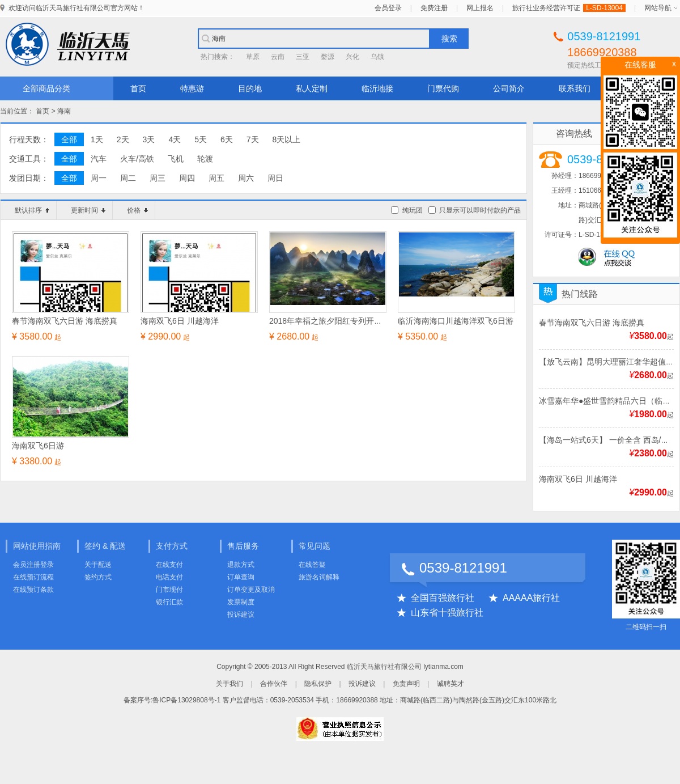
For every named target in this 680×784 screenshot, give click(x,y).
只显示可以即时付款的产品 (480, 210)
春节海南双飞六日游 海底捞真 (592, 323)
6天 (227, 139)
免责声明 (406, 684)
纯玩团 (413, 210)
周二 (128, 178)
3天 (149, 139)
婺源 (328, 57)
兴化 (352, 57)
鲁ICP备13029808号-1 (186, 700)
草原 (253, 57)
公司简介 (509, 88)
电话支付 (169, 577)
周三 (158, 178)
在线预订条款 (33, 590)
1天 (97, 139)
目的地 (250, 88)
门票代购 (443, 88)
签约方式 (98, 577)
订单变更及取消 (251, 590)
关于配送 (98, 565)
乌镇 (377, 57)
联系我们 (575, 88)
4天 (175, 139)
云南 (278, 57)
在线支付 (169, 565)
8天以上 (287, 139)
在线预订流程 (33, 577)
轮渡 (205, 159)
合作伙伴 (274, 684)
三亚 (303, 57)
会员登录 (388, 8)
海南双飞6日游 (38, 446)
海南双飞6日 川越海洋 (578, 479)
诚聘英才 (450, 684)
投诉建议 (241, 615)
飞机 (176, 159)
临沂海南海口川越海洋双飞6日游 (456, 321)
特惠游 (192, 88)
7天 (253, 139)
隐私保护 (318, 684)
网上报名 (480, 8)
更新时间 (88, 210)
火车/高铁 (137, 159)
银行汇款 (169, 602)
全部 (69, 139)
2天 (123, 139)
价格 (137, 210)
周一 (99, 178)
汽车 (99, 159)
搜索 (449, 39)
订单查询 (241, 577)
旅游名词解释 (319, 577)
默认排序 (32, 210)
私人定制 (312, 88)
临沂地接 (377, 88)
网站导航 (658, 8)
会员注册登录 (33, 565)
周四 (187, 178)
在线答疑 (312, 565)
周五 (216, 178)
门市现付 (169, 590)
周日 (275, 178)
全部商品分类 (46, 88)
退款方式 (241, 565)
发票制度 (241, 602)
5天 (201, 139)
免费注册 (434, 8)
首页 (138, 88)
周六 (246, 178)
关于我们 (229, 684)
